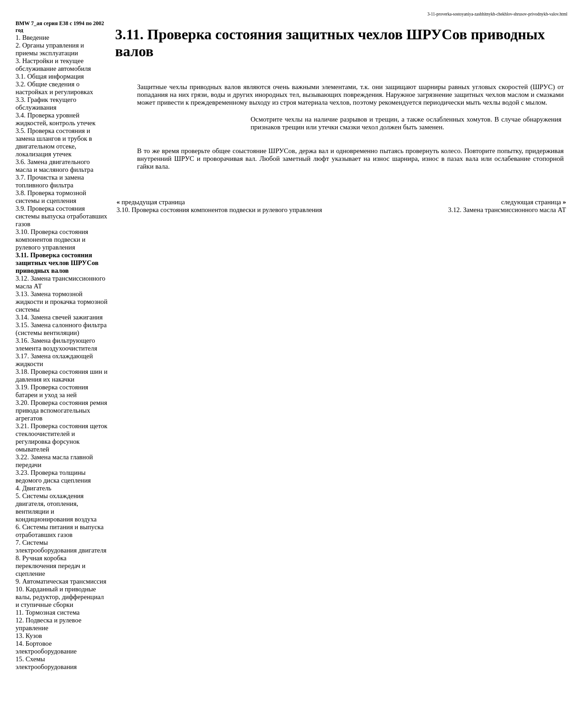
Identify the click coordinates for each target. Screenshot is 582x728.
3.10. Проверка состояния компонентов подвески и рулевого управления (52, 239)
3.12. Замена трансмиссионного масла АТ (507, 210)
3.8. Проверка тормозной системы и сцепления (51, 197)
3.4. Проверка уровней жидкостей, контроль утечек (56, 119)
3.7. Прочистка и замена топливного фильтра (50, 181)
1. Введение (32, 37)
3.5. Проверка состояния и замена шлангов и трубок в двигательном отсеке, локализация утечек (54, 142)
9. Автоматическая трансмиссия (61, 581)
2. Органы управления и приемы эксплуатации (50, 49)
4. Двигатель (33, 488)
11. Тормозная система (48, 612)
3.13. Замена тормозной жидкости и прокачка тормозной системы (61, 302)
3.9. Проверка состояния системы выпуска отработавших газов (61, 216)
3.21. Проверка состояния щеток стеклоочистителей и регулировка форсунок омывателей (61, 438)
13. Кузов (29, 636)
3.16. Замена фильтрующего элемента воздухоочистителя (56, 344)
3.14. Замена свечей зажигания (59, 317)
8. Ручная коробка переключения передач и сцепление (50, 566)
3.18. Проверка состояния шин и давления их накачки (61, 375)
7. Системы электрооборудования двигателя (61, 546)
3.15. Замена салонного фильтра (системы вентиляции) (61, 329)
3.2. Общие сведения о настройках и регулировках (54, 88)
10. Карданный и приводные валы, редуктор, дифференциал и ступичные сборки (60, 597)
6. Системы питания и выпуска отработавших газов (60, 531)
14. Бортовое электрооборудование (46, 647)
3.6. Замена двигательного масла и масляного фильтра (54, 166)
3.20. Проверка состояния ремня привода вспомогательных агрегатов (61, 410)
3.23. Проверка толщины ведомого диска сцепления (53, 476)
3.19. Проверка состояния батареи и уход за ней (52, 391)
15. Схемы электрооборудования (46, 663)
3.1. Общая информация (50, 76)
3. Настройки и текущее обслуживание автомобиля (53, 65)
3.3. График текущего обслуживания (46, 104)
